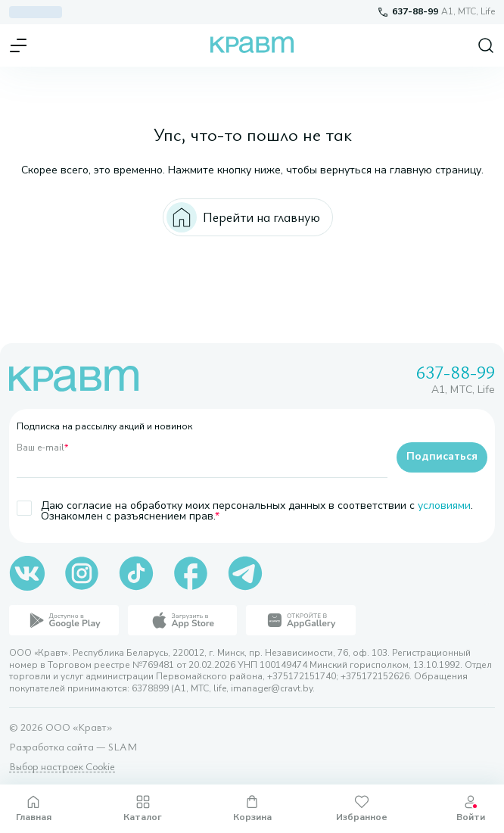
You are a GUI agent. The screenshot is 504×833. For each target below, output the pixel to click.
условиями (444, 505)
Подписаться (442, 456)
